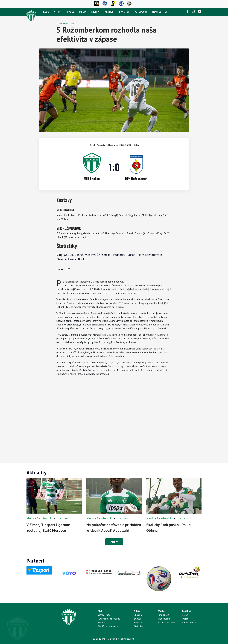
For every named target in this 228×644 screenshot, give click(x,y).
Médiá (83, 12)
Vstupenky (141, 12)
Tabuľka (138, 623)
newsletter (160, 12)
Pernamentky (189, 623)
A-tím (57, 12)
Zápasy (138, 619)
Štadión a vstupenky (108, 626)
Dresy (185, 615)
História (102, 623)
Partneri (109, 12)
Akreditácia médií (167, 623)
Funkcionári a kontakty (109, 619)
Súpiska (138, 615)
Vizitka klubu (104, 615)
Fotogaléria (164, 615)
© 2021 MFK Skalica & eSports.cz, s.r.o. (114, 639)
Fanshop (124, 12)
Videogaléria (164, 619)
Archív (95, 12)
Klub (46, 12)
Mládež (70, 12)
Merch (185, 619)
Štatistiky (138, 626)
